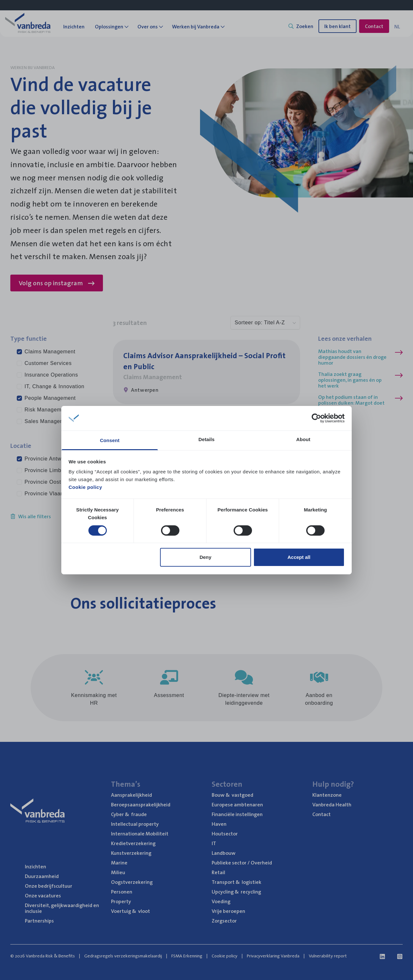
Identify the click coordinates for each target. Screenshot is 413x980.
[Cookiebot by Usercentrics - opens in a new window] (316, 418)
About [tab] (303, 439)
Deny (205, 557)
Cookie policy (86, 487)
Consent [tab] (110, 440)
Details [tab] (206, 439)
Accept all (299, 557)
